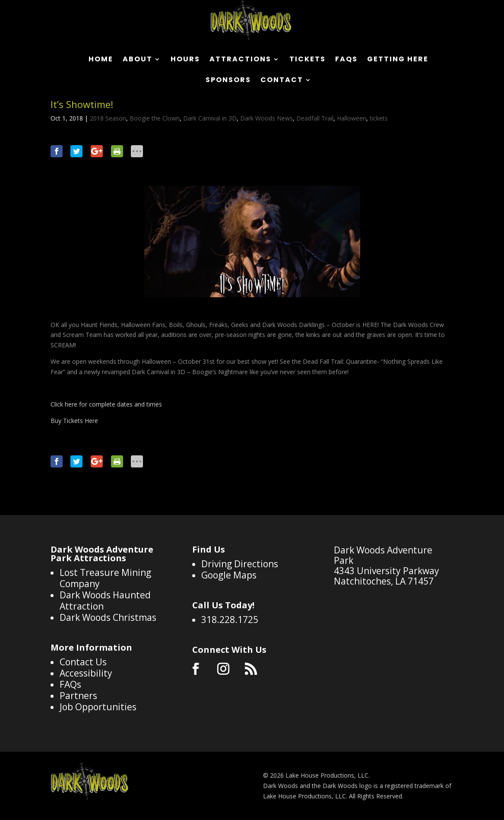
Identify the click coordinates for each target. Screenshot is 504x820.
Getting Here (398, 60)
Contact (282, 81)
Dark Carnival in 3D (210, 118)
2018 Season (108, 118)
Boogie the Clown (155, 118)
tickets (379, 118)
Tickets (307, 60)
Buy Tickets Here (74, 421)
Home (101, 60)
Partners (78, 696)
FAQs (346, 60)
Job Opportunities (98, 707)
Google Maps (229, 575)
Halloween (352, 118)
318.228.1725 (230, 620)
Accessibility (86, 673)
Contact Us (83, 662)
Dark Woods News (266, 118)
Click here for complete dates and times (106, 404)
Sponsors (228, 81)
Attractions (240, 60)
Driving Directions (240, 564)
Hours (185, 60)
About (138, 60)
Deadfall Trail (315, 118)
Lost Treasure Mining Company (105, 578)
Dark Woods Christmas (108, 617)
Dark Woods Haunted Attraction (105, 601)
